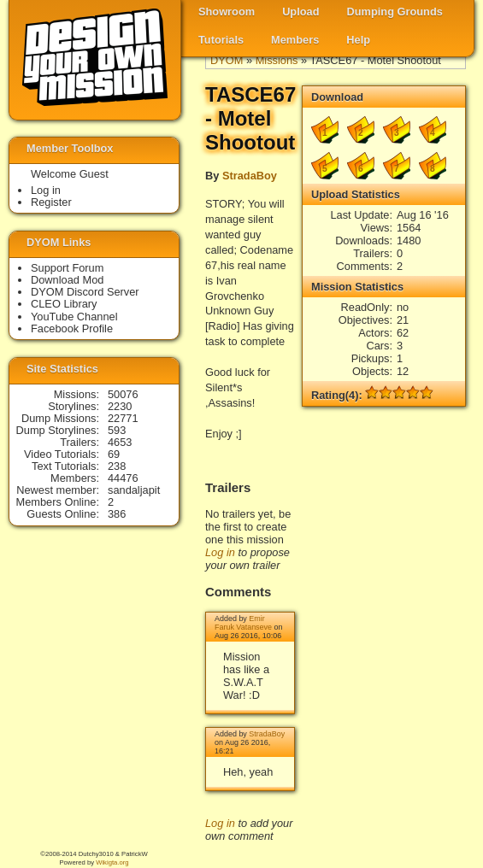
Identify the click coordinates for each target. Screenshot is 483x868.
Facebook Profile (72, 328)
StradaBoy (250, 176)
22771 (123, 418)
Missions (277, 60)
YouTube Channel (74, 317)
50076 (123, 394)
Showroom (227, 12)
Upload (300, 12)
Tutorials (221, 40)
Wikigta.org (112, 862)
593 (117, 430)
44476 (123, 478)
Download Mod (67, 280)
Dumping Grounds (395, 12)
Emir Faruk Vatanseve (243, 623)
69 (114, 454)
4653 (120, 442)
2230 (120, 406)
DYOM (227, 60)
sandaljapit (134, 490)
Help (358, 40)
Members (295, 40)
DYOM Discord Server (85, 292)
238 (117, 466)
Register (51, 202)
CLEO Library (64, 304)
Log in (220, 552)
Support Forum (67, 268)
